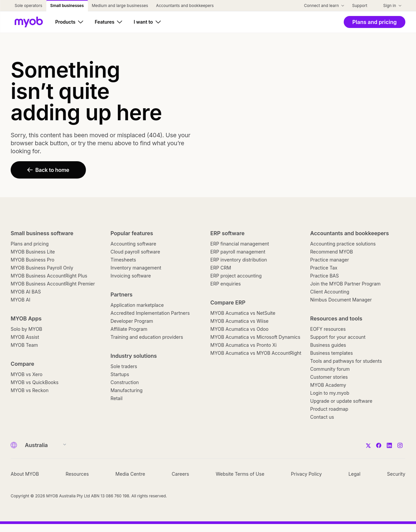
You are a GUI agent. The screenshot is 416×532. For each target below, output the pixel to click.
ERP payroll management (238, 252)
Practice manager (329, 260)
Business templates (331, 353)
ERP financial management (240, 244)
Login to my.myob (330, 393)
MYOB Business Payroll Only (42, 268)
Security (396, 474)
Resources (77, 474)
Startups (120, 374)
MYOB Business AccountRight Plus (49, 276)
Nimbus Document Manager (341, 300)
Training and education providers (147, 337)
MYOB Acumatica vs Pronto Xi (244, 345)
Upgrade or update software (341, 401)
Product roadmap (329, 409)
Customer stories (329, 377)
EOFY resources (328, 329)
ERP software (228, 233)
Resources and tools (336, 318)
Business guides (328, 345)
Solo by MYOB (26, 329)
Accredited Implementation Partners (150, 313)
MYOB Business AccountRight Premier (53, 284)
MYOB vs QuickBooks (35, 382)
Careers (181, 474)
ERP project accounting (236, 276)
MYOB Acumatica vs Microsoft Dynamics (255, 337)
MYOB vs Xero (26, 374)
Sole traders (124, 366)
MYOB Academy (328, 385)
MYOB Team (24, 345)
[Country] (43, 445)
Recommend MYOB (331, 252)
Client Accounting (330, 292)
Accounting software (133, 244)
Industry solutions (134, 356)
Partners (122, 294)
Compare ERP (228, 302)
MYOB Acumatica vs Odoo (240, 329)
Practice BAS (324, 276)
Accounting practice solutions (343, 244)
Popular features (132, 233)
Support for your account (338, 337)
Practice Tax (324, 268)
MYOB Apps (26, 318)
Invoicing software (131, 276)
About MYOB (25, 474)
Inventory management (136, 268)
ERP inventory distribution (239, 260)
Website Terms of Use (240, 474)
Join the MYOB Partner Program (345, 284)
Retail (117, 398)
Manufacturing (127, 390)
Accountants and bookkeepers (349, 233)
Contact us (322, 417)
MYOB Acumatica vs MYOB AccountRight (256, 353)
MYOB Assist (25, 337)
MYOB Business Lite (33, 252)
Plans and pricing (30, 244)
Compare (22, 364)
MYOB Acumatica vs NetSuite (243, 313)
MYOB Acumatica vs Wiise (240, 321)
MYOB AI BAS (26, 292)
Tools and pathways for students (346, 361)
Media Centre (130, 474)
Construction (125, 382)
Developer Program (132, 321)
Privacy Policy (307, 474)
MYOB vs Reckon (30, 390)
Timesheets (123, 260)
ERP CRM (221, 268)
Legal (354, 474)
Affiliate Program (129, 329)
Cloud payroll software (135, 252)
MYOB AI (20, 300)
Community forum (330, 369)
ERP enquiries (226, 284)
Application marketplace (137, 305)
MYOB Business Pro (32, 260)
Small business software (42, 233)
